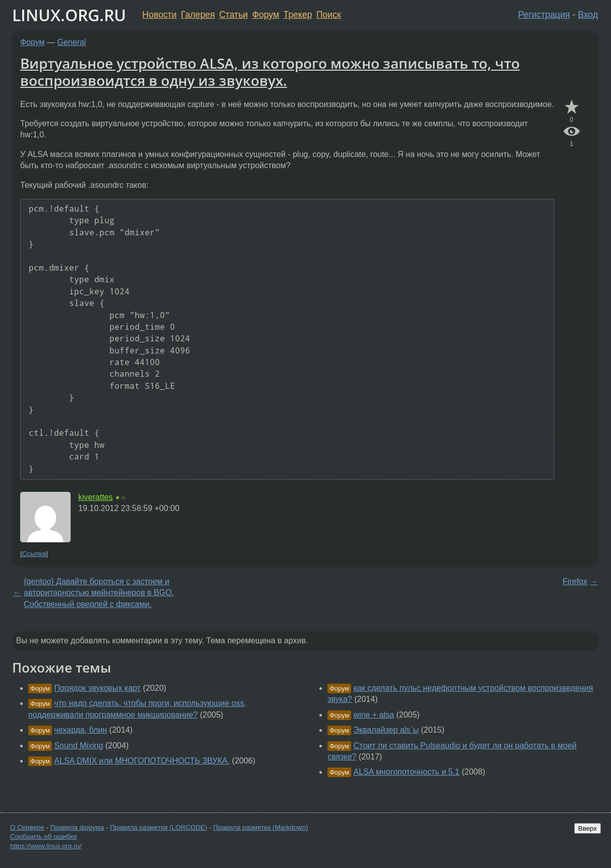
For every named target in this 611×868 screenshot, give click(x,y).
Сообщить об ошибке (44, 836)
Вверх (588, 828)
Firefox (575, 581)
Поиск (329, 15)
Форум (266, 15)
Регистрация (544, 15)
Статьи (233, 15)
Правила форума (77, 827)
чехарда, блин (80, 730)
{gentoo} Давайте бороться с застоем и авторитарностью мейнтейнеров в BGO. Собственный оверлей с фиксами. (99, 593)
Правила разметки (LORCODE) (159, 827)
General (72, 42)
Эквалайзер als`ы (386, 730)
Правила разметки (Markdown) (260, 827)
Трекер (298, 15)
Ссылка (34, 554)
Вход (588, 15)
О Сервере (27, 827)
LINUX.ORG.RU (69, 15)
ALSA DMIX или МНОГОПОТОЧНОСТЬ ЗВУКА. (142, 761)
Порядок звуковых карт (97, 688)
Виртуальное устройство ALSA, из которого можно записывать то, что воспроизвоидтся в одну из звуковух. (270, 72)
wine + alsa (374, 715)
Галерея (198, 15)
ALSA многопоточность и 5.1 (406, 772)
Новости (159, 15)
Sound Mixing (78, 746)
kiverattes (95, 497)
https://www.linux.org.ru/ (46, 846)
